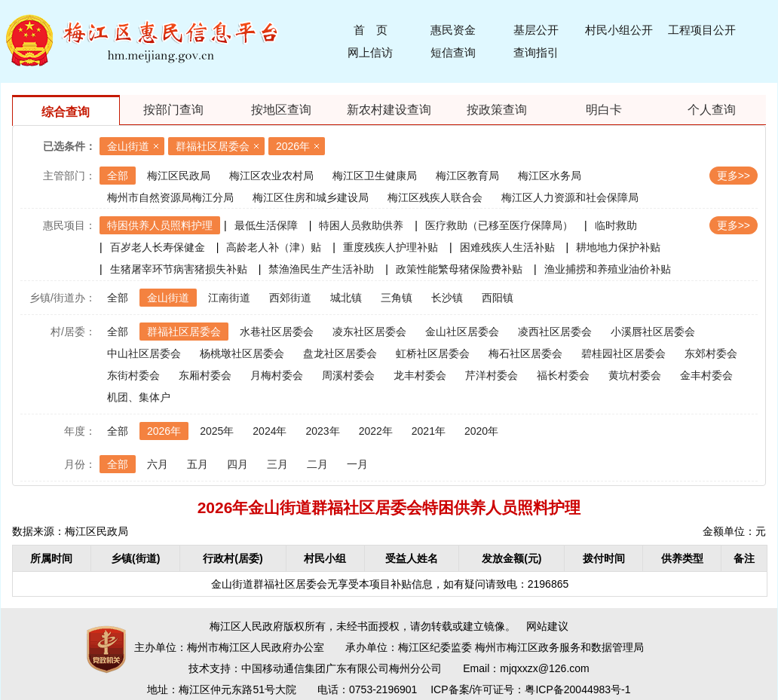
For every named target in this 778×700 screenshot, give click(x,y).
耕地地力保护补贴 (618, 247)
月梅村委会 (277, 375)
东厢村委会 (205, 375)
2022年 (376, 431)
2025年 (217, 431)
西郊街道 (290, 298)
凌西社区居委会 (555, 332)
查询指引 (536, 52)
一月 (357, 464)
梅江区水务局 (550, 176)
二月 (317, 464)
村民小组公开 (619, 30)
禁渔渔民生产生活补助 (321, 269)
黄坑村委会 (635, 375)
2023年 (322, 431)
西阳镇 (498, 298)
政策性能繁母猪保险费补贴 (459, 269)
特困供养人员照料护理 (160, 225)
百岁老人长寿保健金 (158, 247)
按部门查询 (173, 110)
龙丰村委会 (420, 375)
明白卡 (604, 110)
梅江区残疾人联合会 (435, 197)
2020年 (481, 431)
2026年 (293, 146)
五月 (198, 464)
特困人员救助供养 (361, 225)
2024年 (270, 431)
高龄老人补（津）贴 (274, 247)
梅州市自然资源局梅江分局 (170, 197)
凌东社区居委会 (369, 332)
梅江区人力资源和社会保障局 (570, 197)
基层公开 (536, 30)
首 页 (371, 30)
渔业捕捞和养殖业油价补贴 (608, 269)
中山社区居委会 (144, 353)
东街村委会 (133, 375)
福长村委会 (563, 375)
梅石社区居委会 (525, 353)
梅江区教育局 (467, 176)
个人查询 (712, 110)
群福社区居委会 (213, 146)
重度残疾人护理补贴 (391, 247)
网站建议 (547, 626)
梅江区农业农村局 (271, 176)
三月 (277, 464)
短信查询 (453, 52)
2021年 (429, 431)
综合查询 (66, 112)
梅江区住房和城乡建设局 (311, 197)
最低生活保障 (266, 225)
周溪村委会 (348, 375)
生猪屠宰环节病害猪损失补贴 (179, 269)
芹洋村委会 (492, 375)
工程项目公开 (702, 30)
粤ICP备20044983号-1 (577, 689)
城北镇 (346, 298)
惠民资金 (453, 30)
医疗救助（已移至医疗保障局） (499, 225)
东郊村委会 (711, 353)
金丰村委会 (706, 375)
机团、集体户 (139, 397)
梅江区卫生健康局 (375, 176)
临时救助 (616, 225)
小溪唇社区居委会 (653, 332)
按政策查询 (497, 110)
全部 (118, 176)
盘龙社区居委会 (340, 353)
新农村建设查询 (389, 110)
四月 (237, 464)
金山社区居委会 (462, 332)
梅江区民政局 (179, 176)
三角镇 (397, 298)
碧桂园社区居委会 (623, 353)
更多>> (734, 176)
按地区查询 (281, 110)
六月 (158, 464)
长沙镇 (447, 298)
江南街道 (229, 298)
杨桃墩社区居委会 (242, 353)
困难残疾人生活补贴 (507, 247)
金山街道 (128, 146)
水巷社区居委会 (277, 332)
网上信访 (370, 52)
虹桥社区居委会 (433, 353)
